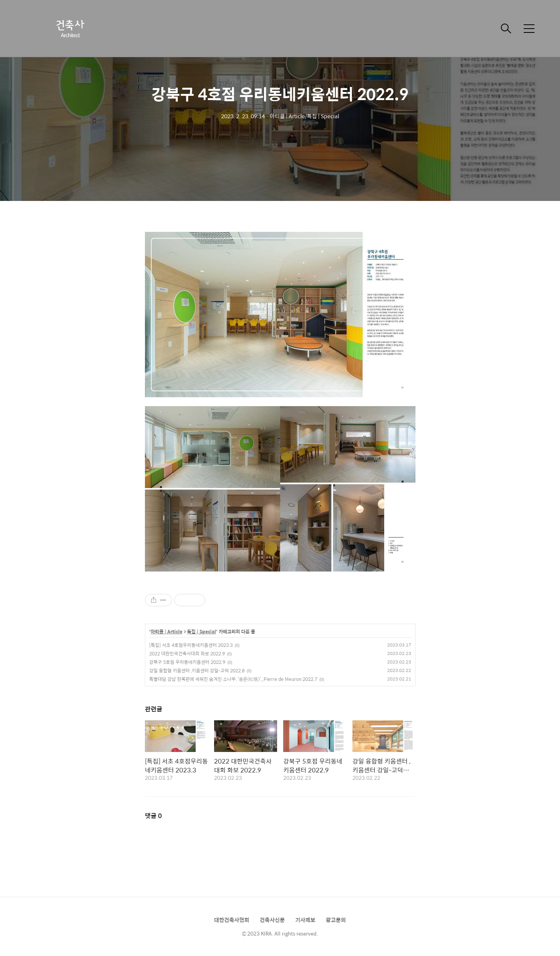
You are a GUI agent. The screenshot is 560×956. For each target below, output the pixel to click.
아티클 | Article (167, 632)
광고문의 (336, 920)
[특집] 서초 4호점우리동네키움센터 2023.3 (191, 645)
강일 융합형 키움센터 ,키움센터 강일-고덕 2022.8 (197, 670)
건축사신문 (272, 920)
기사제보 (305, 920)
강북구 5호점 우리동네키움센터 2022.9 (187, 662)
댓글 (153, 816)
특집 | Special (202, 632)
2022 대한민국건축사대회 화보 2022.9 (187, 653)
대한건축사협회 (232, 920)
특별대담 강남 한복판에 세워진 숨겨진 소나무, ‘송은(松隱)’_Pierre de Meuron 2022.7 (233, 679)
